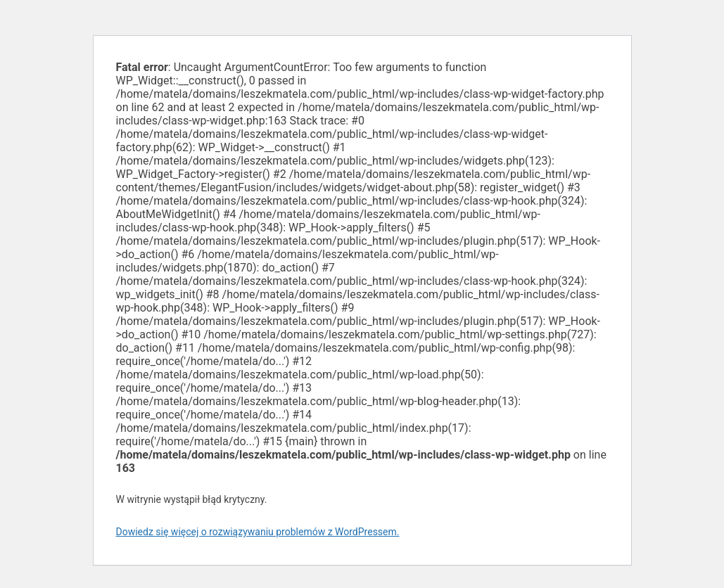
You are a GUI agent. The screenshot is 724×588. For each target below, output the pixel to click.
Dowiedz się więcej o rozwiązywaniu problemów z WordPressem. (258, 532)
